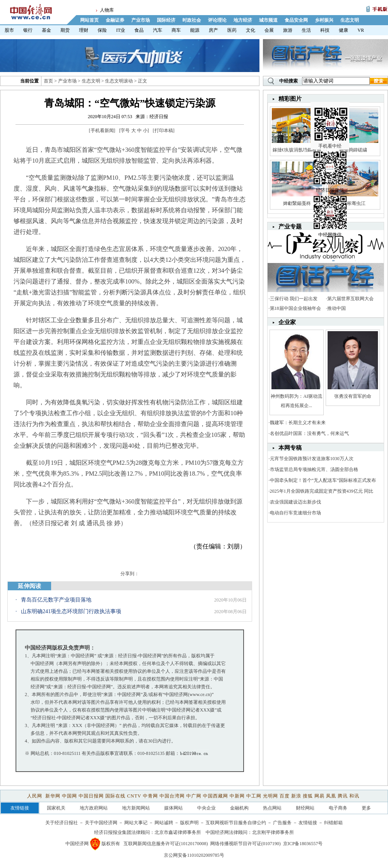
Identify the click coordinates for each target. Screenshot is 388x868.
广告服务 (282, 823)
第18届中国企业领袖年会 (295, 308)
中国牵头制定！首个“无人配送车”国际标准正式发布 (323, 480)
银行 (28, 30)
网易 (319, 796)
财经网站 (305, 808)
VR (361, 30)
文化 (251, 30)
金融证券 (115, 20)
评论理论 (217, 20)
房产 (213, 30)
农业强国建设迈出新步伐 (295, 502)
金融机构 (239, 808)
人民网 (35, 796)
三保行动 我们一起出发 (294, 299)
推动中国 (336, 308)
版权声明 (189, 823)
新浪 (296, 796)
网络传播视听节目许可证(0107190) (246, 844)
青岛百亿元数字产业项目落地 (56, 600)
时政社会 (192, 20)
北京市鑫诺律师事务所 (178, 832)
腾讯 (343, 796)
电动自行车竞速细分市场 (295, 513)
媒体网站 (173, 808)
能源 (195, 30)
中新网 (237, 796)
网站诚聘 (164, 823)
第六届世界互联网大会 (350, 299)
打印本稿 (164, 131)
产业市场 (141, 20)
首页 (48, 81)
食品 (139, 30)
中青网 (150, 796)
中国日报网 (91, 796)
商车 (176, 30)
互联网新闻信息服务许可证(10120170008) (166, 844)
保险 (102, 30)
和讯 (354, 796)
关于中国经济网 (101, 823)
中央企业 (206, 808)
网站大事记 (136, 823)
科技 (325, 30)
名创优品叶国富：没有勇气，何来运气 (309, 433)
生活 (306, 30)
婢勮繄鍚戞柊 (297, 203)
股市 (9, 30)
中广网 (194, 796)
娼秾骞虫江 (353, 203)
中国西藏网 (215, 796)
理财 (84, 30)
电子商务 (338, 808)
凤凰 (331, 796)
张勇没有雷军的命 (353, 396)
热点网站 (272, 808)
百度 (285, 796)
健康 (343, 30)
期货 (65, 30)
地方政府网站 (94, 808)
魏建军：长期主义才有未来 (298, 423)
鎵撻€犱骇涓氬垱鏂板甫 (297, 150)
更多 (366, 808)
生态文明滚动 (119, 81)
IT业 (121, 30)
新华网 (53, 796)
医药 (232, 30)
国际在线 (115, 796)
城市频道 (268, 20)
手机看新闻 (102, 131)
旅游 (288, 30)
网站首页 (89, 20)
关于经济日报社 (62, 823)
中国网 (70, 796)
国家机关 (56, 808)
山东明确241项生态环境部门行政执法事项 (71, 611)
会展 (269, 30)
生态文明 (350, 20)
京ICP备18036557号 (303, 844)
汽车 (158, 30)
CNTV (134, 796)
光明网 (270, 796)
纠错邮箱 (333, 823)
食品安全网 (296, 20)
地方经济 (243, 20)
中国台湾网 (172, 796)
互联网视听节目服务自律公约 (236, 823)
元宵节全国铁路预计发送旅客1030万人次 (312, 459)
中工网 (254, 796)
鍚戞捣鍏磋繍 (353, 150)
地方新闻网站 (136, 808)
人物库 (107, 10)
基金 (46, 30)
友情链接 (308, 823)
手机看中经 (331, 117)
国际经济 (166, 20)
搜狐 (308, 796)
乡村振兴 (324, 20)
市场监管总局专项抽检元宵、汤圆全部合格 (314, 469)
